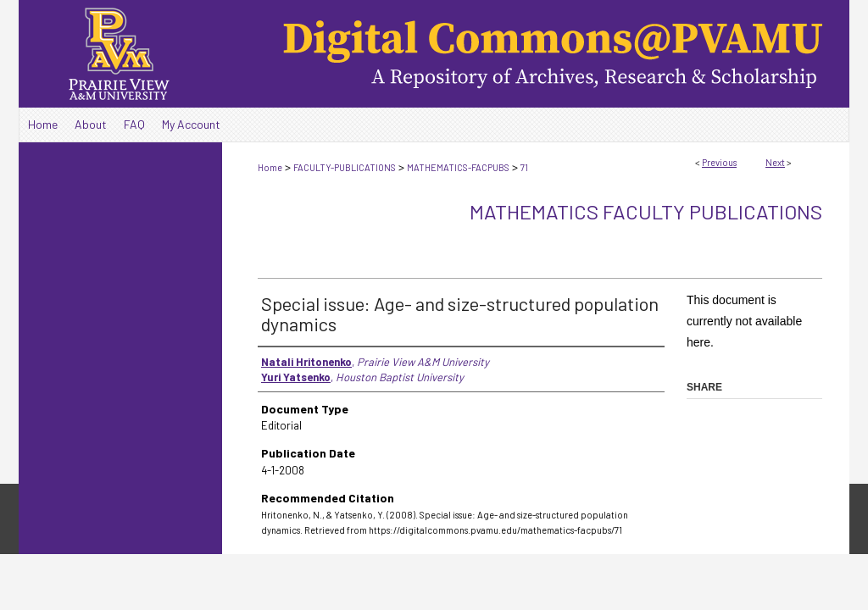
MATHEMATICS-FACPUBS (458, 167)
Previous (719, 162)
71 (524, 167)
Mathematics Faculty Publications (646, 211)
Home (270, 167)
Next (775, 162)
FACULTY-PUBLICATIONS (345, 167)
